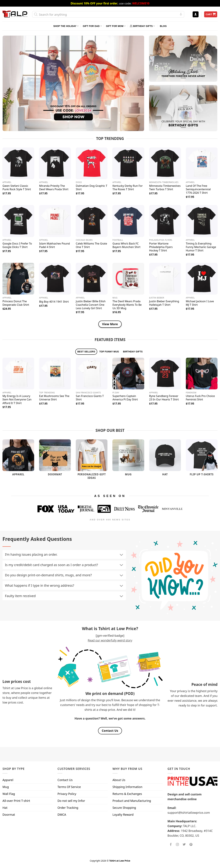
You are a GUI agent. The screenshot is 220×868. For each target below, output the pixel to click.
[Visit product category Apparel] (18, 459)
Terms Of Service (69, 787)
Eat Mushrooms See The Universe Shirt (54, 398)
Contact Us (65, 780)
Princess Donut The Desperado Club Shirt (16, 303)
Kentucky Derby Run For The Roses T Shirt (127, 188)
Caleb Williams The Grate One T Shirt (91, 245)
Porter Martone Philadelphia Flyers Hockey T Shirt (161, 247)
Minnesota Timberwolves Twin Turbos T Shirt (165, 188)
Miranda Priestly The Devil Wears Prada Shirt (54, 188)
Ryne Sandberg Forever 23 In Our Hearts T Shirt (164, 398)
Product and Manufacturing (132, 801)
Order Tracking (68, 808)
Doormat (9, 815)
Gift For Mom (116, 26)
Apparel (8, 780)
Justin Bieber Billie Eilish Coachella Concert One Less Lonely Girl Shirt (91, 305)
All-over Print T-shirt (16, 801)
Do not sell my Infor (71, 801)
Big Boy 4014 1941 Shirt (54, 302)
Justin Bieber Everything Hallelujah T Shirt (164, 303)
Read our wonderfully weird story (110, 640)
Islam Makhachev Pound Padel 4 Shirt (54, 245)
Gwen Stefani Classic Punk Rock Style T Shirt (17, 188)
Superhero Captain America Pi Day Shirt (125, 398)
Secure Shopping (124, 808)
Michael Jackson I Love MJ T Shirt (200, 303)
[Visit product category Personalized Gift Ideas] (92, 461)
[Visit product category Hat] (165, 459)
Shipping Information (127, 787)
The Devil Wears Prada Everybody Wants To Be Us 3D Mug (127, 305)
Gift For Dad (92, 26)
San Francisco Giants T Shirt (90, 398)
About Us (119, 780)
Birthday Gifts (142, 26)
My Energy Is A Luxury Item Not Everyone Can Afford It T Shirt (17, 400)
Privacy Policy (67, 794)
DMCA (62, 815)
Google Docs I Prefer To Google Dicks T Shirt (17, 245)
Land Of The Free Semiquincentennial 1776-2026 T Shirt (198, 189)
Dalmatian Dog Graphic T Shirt (92, 188)
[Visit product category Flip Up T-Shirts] (202, 459)
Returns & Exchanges (127, 794)
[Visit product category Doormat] (55, 459)
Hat (5, 808)
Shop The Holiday (66, 26)
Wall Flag (9, 794)
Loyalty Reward (123, 815)
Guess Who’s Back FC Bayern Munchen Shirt (126, 245)
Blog (163, 26)
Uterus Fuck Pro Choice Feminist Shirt (200, 398)
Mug (6, 787)
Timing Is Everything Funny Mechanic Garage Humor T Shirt (201, 247)
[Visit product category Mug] (128, 459)
